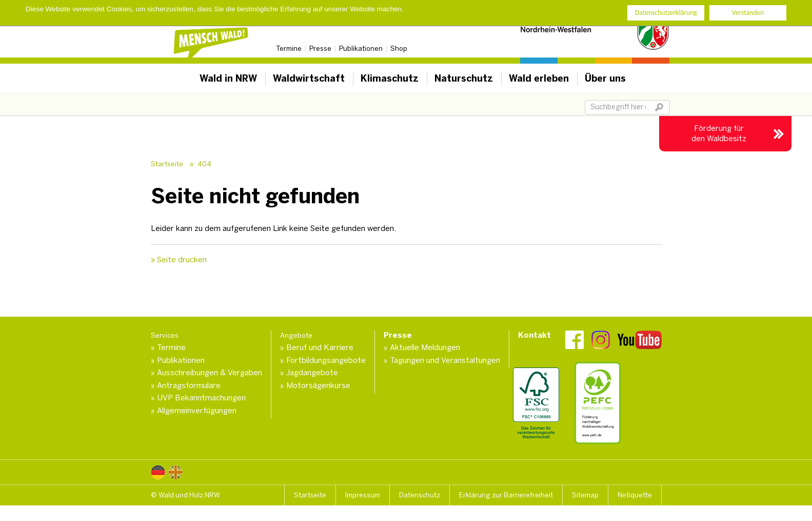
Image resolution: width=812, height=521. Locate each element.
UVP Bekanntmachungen (201, 398)
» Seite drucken (179, 260)
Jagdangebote (312, 373)
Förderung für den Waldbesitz (719, 133)
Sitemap (585, 495)
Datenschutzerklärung (666, 12)
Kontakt (534, 335)
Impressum (363, 495)
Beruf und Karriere (320, 348)
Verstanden (748, 12)
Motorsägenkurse (318, 385)
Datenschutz (420, 495)
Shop (399, 49)
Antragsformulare (189, 385)
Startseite (167, 164)
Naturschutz (464, 79)
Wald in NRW (228, 79)
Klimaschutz (390, 79)
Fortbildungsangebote (326, 360)
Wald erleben (539, 79)
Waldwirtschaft (309, 79)
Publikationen (361, 49)
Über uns (605, 79)
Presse (320, 49)
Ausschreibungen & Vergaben (210, 373)
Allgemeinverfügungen (197, 411)
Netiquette (635, 495)
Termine (289, 49)
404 (204, 164)
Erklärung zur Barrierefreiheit (506, 495)
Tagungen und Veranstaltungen (445, 360)
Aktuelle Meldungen (425, 348)
